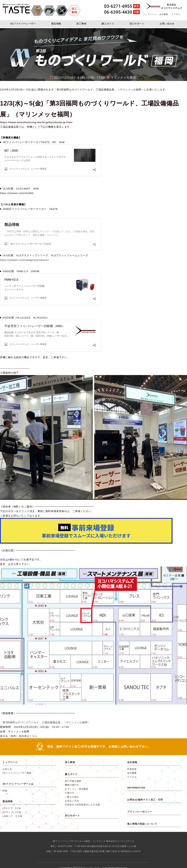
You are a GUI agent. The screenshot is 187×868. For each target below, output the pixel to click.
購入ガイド (108, 24)
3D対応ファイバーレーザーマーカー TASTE (30, 209)
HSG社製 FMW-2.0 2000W (21, 271)
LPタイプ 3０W (12, 808)
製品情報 (56, 24)
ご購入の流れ (72, 797)
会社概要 (164, 14)
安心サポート (137, 24)
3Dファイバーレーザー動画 (17, 773)
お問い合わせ (167, 24)
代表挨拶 (132, 769)
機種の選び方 (72, 785)
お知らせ (7, 769)
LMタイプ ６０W (12, 816)
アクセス (176, 14)
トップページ (150, 14)
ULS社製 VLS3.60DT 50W (21, 189)
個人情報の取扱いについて (142, 824)
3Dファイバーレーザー (23, 24)
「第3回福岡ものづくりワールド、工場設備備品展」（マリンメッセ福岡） (45, 722)
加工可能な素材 (73, 781)
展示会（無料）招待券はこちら (19, 736)
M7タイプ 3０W (12, 812)
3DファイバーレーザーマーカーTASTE (16, 11)
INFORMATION (136, 788)
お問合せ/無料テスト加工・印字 (145, 800)
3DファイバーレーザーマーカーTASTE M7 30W (34, 142)
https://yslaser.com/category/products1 (24, 260)
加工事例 (81, 24)
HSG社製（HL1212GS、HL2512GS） (26, 318)
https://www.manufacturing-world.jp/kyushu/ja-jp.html (36, 122)
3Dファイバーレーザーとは (18, 784)
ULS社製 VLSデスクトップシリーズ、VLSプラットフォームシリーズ (45, 255)
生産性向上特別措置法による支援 (82, 805)
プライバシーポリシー (140, 812)
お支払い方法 (72, 801)
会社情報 (132, 762)
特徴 (5, 791)
